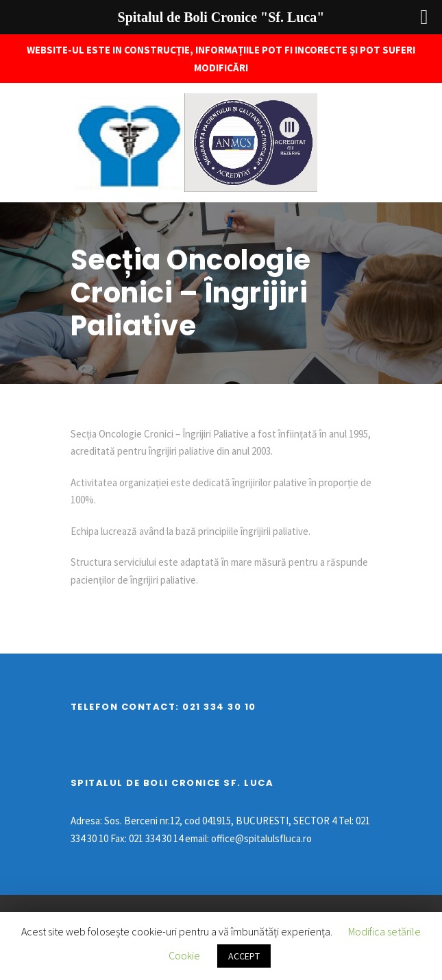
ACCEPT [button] (244, 956)
